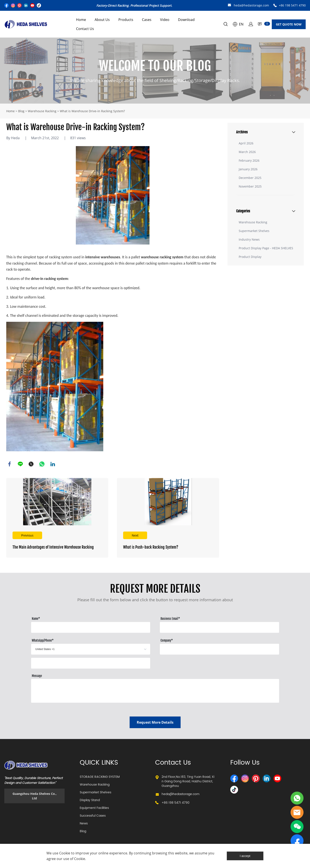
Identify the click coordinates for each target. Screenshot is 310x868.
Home (81, 20)
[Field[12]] (219, 649)
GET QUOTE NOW (289, 24)
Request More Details (155, 722)
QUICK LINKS (99, 763)
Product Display (250, 257)
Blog (21, 111)
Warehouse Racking (42, 111)
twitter (31, 464)
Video (165, 20)
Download (186, 20)
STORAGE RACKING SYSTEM (100, 777)
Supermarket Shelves (254, 231)
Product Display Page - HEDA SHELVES (266, 248)
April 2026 (246, 143)
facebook (10, 464)
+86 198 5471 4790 (292, 5)
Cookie (65, 853)
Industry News (249, 239)
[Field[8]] (91, 627)
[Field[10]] (219, 627)
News (84, 823)
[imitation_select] (84, 649)
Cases (147, 20)
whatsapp (42, 464)
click (155, 71)
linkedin (53, 464)
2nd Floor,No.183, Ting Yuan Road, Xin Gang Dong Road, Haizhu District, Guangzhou (188, 781)
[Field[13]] (91, 663)
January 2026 (248, 169)
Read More (57, 518)
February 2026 (249, 160)
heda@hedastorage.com (251, 5)
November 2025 (250, 186)
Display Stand (90, 800)
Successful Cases (93, 816)
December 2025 (250, 178)
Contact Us (85, 29)
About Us (102, 20)
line (20, 464)
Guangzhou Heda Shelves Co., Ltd (35, 796)
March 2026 (247, 152)
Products (126, 20)
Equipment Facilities (94, 808)
